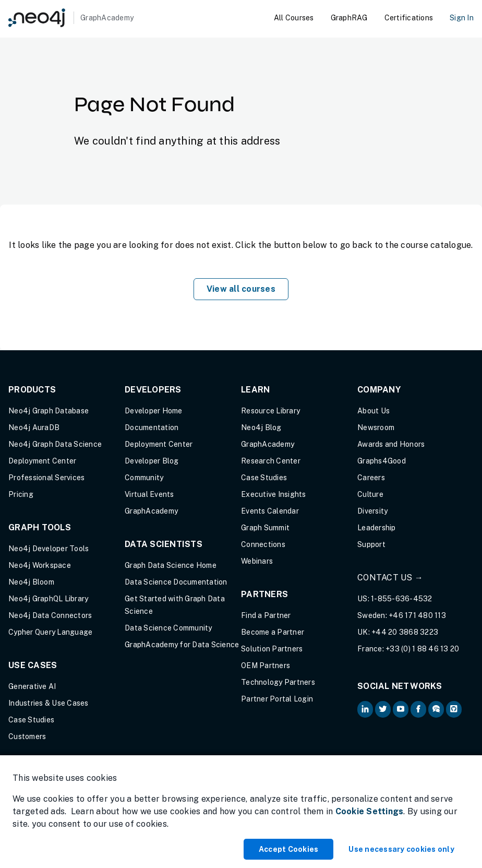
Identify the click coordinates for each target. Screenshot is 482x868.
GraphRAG (349, 18)
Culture (370, 494)
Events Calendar (270, 511)
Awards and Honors (391, 444)
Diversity (372, 511)
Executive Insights (274, 494)
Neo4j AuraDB (34, 427)
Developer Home (154, 411)
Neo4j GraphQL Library (48, 599)
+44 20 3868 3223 (405, 632)
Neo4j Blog (261, 427)
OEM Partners (266, 665)
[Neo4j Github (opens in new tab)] (454, 709)
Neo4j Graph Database (49, 411)
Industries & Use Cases (49, 703)
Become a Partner (273, 632)
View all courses (241, 289)
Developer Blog (152, 461)
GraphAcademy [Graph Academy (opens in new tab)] (151, 511)
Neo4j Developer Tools (49, 549)
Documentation (152, 427)
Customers (27, 736)
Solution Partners (272, 649)
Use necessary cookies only (401, 849)
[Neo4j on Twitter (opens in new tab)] (383, 709)
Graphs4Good (382, 461)
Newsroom (376, 427)
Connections (263, 544)
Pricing (21, 494)
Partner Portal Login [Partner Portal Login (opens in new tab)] (277, 699)
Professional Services (46, 478)
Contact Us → (390, 578)
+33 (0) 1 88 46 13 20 (422, 649)
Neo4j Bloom (31, 582)
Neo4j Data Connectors (50, 615)
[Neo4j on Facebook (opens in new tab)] (418, 709)
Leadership (377, 528)
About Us (373, 411)
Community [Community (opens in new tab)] (144, 478)
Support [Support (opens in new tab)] (371, 544)
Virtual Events (149, 494)
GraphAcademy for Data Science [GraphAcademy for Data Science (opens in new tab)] (182, 645)
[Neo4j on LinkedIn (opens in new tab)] (365, 709)
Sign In (462, 18)
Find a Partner (266, 615)
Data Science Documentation (176, 582)
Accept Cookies (289, 849)
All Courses (294, 18)
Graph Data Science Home (171, 565)
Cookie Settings (370, 811)
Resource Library (270, 411)
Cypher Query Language (50, 632)
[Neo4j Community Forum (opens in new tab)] (436, 709)
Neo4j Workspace (40, 565)
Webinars (257, 561)
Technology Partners (278, 682)
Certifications (409, 18)
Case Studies (31, 720)
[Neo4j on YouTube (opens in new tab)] (401, 709)
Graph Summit (265, 528)
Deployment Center (42, 461)
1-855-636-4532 (402, 599)
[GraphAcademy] (71, 18)
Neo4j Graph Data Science (55, 444)
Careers (371, 478)
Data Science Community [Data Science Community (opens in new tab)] (168, 628)
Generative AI (32, 686)
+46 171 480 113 (417, 615)
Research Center (271, 461)
